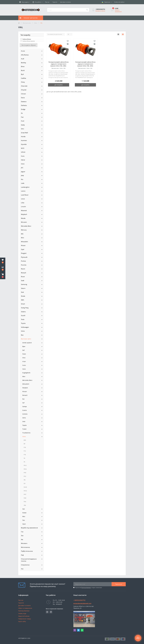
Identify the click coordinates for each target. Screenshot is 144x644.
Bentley (24, 63)
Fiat (22, 117)
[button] (3, 276)
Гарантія (55, 2)
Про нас (47, 2)
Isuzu (23, 156)
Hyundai (24, 144)
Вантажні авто (27, 23)
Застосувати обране (29, 45)
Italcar (23, 160)
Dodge (23, 109)
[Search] (87, 10)
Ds (22, 113)
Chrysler (24, 90)
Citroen (23, 94)
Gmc (23, 129)
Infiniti (23, 152)
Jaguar (23, 172)
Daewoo (24, 102)
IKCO (23, 148)
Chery (23, 82)
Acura (23, 51)
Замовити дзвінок (100, 11)
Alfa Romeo (25, 55)
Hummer (24, 140)
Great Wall (24, 133)
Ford (23, 121)
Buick (23, 70)
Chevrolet (24, 86)
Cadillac (24, 78)
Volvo (36, 23)
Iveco (23, 164)
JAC (22, 168)
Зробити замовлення (118, 11)
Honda (23, 136)
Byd (22, 74)
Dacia (23, 98)
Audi (23, 59)
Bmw (23, 66)
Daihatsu (24, 105)
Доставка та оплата (66, 2)
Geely (23, 125)
